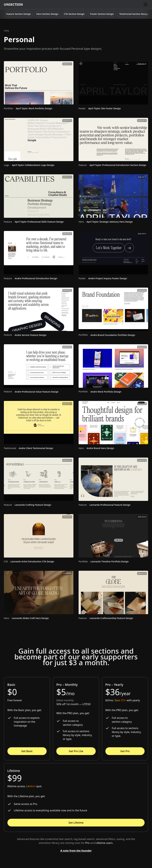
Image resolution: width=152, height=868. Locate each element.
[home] (13, 5)
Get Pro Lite (76, 751)
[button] (145, 5)
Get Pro (125, 751)
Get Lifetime (76, 823)
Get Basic (27, 751)
